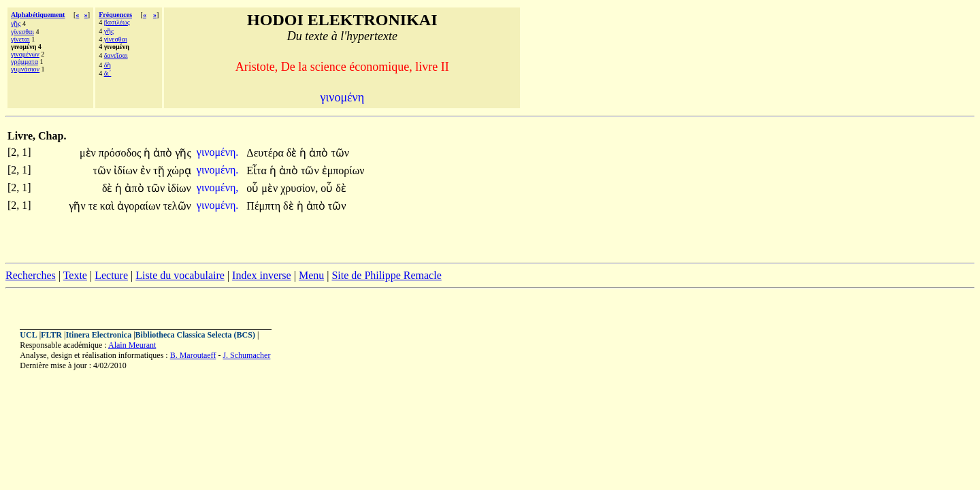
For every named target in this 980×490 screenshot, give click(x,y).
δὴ (108, 65)
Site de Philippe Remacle (386, 275)
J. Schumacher (246, 355)
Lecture (111, 275)
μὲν (89, 153)
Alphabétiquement (38, 15)
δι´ (108, 73)
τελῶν (177, 206)
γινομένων (25, 54)
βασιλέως (117, 22)
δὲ (293, 153)
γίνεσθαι (22, 32)
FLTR (51, 335)
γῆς (16, 23)
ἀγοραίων (140, 206)
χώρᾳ (179, 170)
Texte (75, 275)
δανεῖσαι (116, 55)
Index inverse (262, 275)
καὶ (109, 206)
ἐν (147, 170)
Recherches (31, 275)
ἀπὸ (164, 153)
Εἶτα (258, 170)
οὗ (254, 188)
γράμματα (24, 62)
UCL (28, 335)
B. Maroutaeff (193, 355)
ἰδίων (127, 170)
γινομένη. (218, 152)
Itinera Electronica (98, 335)
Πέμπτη (265, 206)
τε (94, 206)
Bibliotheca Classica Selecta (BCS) (195, 335)
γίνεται (20, 39)
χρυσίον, (299, 188)
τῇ (160, 170)
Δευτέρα (266, 153)
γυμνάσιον (25, 69)
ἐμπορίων (343, 170)
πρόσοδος (121, 153)
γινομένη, (218, 187)
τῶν (340, 153)
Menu (311, 275)
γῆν (78, 206)
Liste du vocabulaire (180, 275)
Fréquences (115, 15)
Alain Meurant (132, 345)
